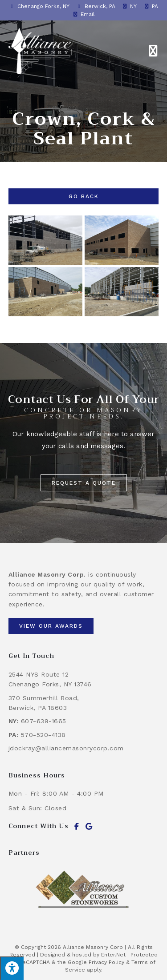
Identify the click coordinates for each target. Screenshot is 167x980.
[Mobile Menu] (154, 51)
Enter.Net (113, 955)
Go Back (84, 196)
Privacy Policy (106, 962)
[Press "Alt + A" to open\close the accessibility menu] (12, 968)
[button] (84, 483)
